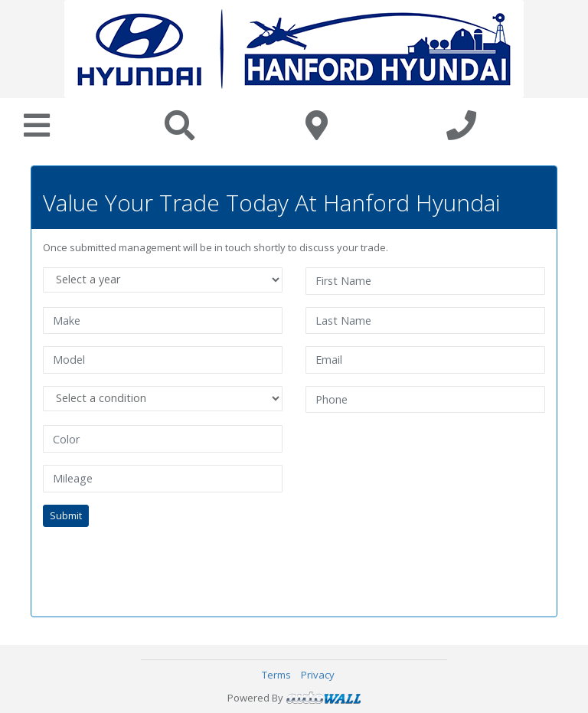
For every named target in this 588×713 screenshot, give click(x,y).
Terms (276, 675)
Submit (66, 515)
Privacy (318, 675)
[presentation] (159, 563)
